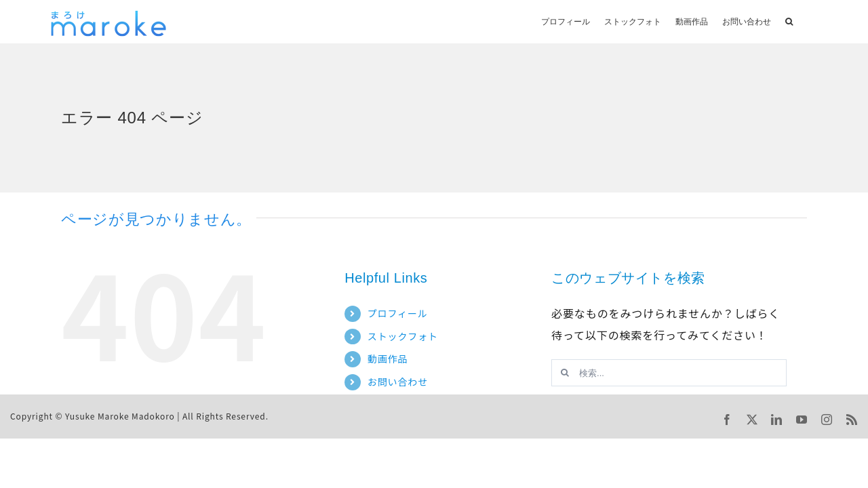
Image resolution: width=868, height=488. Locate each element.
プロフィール (398, 313)
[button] (789, 20)
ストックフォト (403, 336)
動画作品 (388, 359)
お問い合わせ (398, 382)
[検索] (565, 373)
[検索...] (669, 373)
